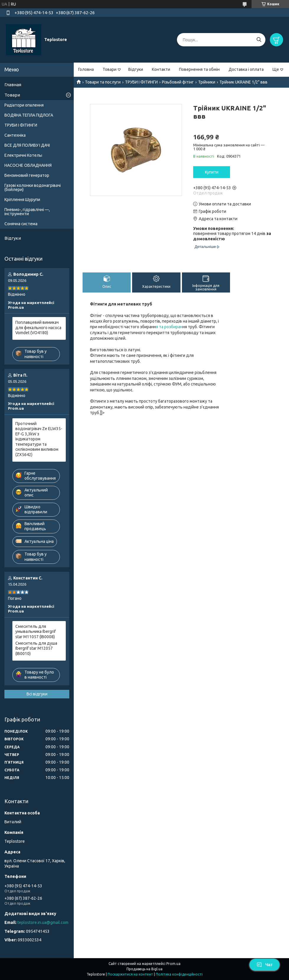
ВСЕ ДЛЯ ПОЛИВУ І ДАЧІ (27, 145)
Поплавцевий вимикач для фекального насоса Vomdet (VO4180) (38, 328)
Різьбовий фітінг (178, 82)
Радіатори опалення (24, 105)
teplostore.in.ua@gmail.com (43, 922)
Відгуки (136, 69)
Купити (212, 172)
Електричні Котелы (23, 155)
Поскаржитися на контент (130, 974)
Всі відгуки (37, 694)
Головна (86, 69)
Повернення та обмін (199, 69)
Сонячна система (21, 224)
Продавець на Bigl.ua (144, 969)
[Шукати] (259, 40)
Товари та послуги (103, 82)
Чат (265, 965)
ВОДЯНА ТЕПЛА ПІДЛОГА (29, 115)
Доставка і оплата (246, 69)
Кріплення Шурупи (22, 200)
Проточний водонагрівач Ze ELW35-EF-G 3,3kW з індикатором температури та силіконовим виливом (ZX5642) (39, 439)
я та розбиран (169, 327)
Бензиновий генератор (27, 175)
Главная (13, 85)
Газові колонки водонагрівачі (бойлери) (33, 187)
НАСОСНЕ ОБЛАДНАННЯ (28, 165)
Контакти (161, 69)
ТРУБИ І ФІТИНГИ (141, 82)
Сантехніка (15, 135)
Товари (110, 69)
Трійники (207, 82)
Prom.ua (173, 964)
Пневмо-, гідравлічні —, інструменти (27, 212)
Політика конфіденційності (179, 974)
